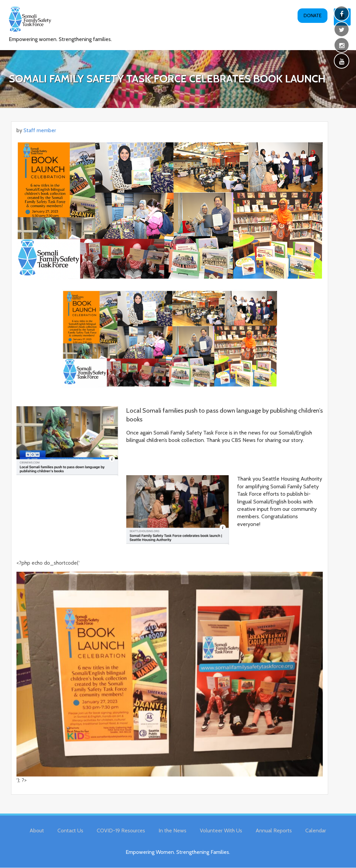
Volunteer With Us (221, 831)
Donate (313, 15)
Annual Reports (274, 831)
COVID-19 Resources (121, 831)
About (37, 831)
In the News (172, 831)
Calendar (316, 831)
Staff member (40, 130)
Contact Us (70, 831)
